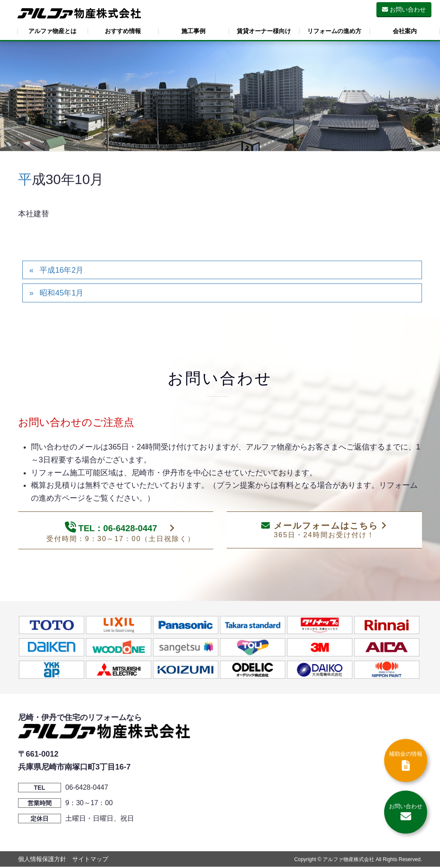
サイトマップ (90, 860)
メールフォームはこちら (324, 530)
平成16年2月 (61, 270)
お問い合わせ (404, 9)
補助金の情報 (406, 761)
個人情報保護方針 (42, 860)
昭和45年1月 (61, 293)
